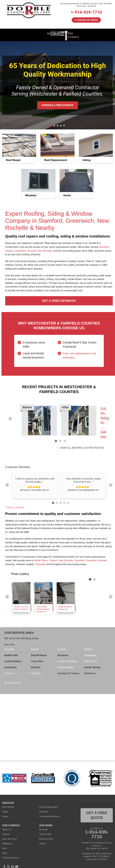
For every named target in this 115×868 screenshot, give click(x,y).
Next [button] (108, 416)
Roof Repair (8, 804)
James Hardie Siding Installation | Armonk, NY (43, 606)
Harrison (9, 670)
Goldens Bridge (66, 664)
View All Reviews (16, 505)
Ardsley (35, 646)
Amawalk (9, 646)
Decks (5, 813)
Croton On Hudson (67, 658)
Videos (43, 840)
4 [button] (64, 499)
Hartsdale (36, 670)
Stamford (104, 244)
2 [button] (60, 438)
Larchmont (63, 676)
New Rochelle (45, 248)
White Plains (41, 557)
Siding (5, 808)
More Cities (15, 680)
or (86, 20)
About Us (7, 826)
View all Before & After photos (82, 445)
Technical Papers (11, 854)
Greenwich (21, 248)
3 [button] (65, 438)
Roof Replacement (48, 804)
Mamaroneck (91, 676)
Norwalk (32, 248)
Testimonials (45, 831)
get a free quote (97, 812)
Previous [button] (10, 416)
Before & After (46, 836)
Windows (44, 808)
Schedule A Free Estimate (57, 102)
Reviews (43, 826)
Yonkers (9, 248)
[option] (59, 419)
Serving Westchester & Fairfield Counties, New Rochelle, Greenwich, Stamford (86, 5)
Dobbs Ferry (91, 658)
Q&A (5, 845)
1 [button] (56, 438)
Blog (4, 850)
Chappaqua (90, 652)
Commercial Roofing (49, 813)
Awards (6, 831)
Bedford (88, 646)
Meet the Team (10, 836)
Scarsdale (41, 561)
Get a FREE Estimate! (59, 298)
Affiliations (7, 840)
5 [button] (67, 499)
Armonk (62, 646)
